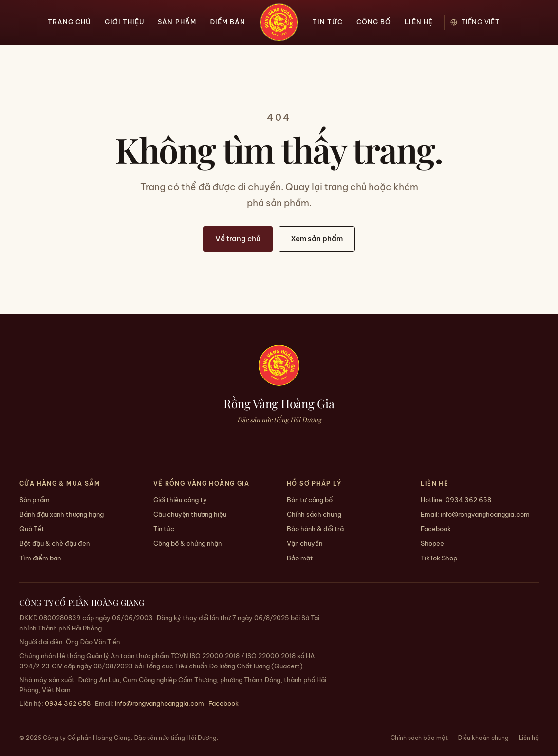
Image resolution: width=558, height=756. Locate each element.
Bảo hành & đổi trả (315, 529)
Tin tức (328, 22)
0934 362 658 (468, 500)
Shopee (432, 543)
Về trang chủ (238, 239)
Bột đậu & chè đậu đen (55, 543)
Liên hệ (418, 22)
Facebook (436, 529)
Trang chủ (69, 22)
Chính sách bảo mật (419, 738)
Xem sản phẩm (317, 239)
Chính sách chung (314, 514)
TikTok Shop (439, 558)
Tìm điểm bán (40, 558)
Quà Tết (32, 529)
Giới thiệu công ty (180, 500)
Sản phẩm (177, 22)
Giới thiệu (124, 22)
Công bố (374, 22)
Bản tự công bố (310, 500)
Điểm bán (228, 22)
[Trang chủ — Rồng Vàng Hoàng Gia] (279, 22)
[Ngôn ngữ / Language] (481, 22)
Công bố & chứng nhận (187, 543)
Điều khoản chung (483, 738)
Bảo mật (300, 558)
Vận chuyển (305, 543)
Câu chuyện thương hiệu (190, 514)
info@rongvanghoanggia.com (485, 514)
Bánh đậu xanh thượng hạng (62, 514)
